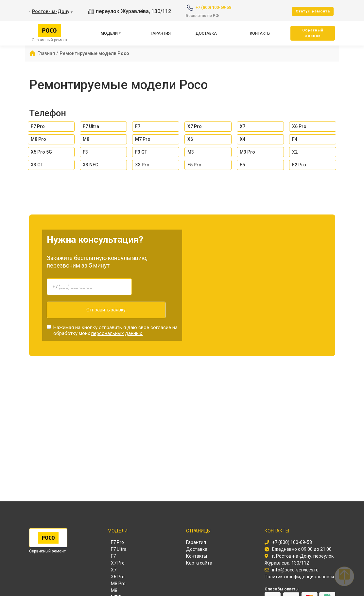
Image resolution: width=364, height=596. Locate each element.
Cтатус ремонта (313, 11)
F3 (85, 152)
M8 (86, 139)
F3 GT (141, 152)
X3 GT (37, 165)
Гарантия (161, 33)
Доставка (206, 33)
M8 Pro (38, 139)
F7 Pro (38, 126)
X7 (243, 126)
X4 (243, 139)
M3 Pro (247, 152)
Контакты (260, 33)
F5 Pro (194, 165)
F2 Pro (299, 165)
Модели (109, 33)
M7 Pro (143, 139)
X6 (190, 139)
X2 (295, 152)
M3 (191, 152)
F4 (295, 139)
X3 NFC (90, 165)
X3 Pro (142, 165)
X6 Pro (299, 126)
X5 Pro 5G (41, 152)
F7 (138, 126)
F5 (242, 165)
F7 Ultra (91, 126)
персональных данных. (117, 330)
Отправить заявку (89, 310)
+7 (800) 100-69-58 (213, 7)
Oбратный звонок (313, 33)
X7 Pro (195, 126)
